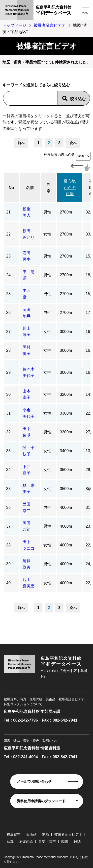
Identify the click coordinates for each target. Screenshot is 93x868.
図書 (65, 842)
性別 (49, 188)
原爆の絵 (26, 842)
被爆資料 (14, 834)
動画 (45, 834)
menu (86, 13)
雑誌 (77, 842)
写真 (10, 842)
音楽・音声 (47, 842)
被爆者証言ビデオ (50, 25)
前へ (21, 143)
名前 (30, 188)
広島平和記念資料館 (58, 11)
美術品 (31, 834)
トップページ (14, 25)
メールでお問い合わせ (34, 781)
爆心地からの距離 (70, 188)
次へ (73, 143)
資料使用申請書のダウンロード (41, 801)
